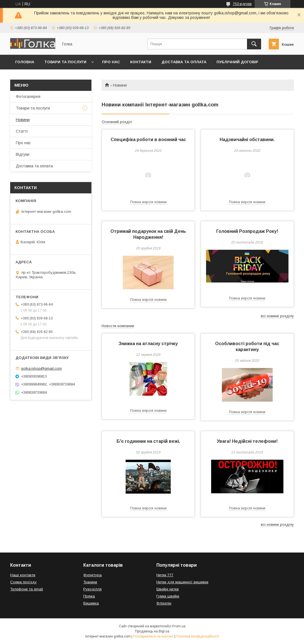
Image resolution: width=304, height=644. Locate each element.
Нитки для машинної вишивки (182, 582)
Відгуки (23, 154)
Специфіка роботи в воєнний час (148, 140)
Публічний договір (237, 62)
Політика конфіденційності (198, 636)
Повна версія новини (148, 202)
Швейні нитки (168, 589)
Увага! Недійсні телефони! (247, 441)
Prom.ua (179, 626)
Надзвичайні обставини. (247, 140)
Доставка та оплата (184, 62)
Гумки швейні (168, 596)
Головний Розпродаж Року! (247, 231)
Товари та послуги (65, 62)
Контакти (141, 62)
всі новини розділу (277, 316)
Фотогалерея (28, 97)
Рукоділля (92, 589)
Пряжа (89, 596)
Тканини (90, 582)
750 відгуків (242, 4)
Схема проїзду (23, 582)
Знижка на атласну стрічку (148, 344)
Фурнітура (92, 575)
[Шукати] (254, 44)
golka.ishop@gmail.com (41, 368)
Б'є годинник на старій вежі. (148, 441)
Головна (25, 62)
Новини (23, 120)
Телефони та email (27, 589)
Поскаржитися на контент (153, 636)
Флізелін (164, 603)
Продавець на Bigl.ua (152, 631)
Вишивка (91, 603)
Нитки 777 (165, 575)
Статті (22, 131)
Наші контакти (23, 575)
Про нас (111, 62)
